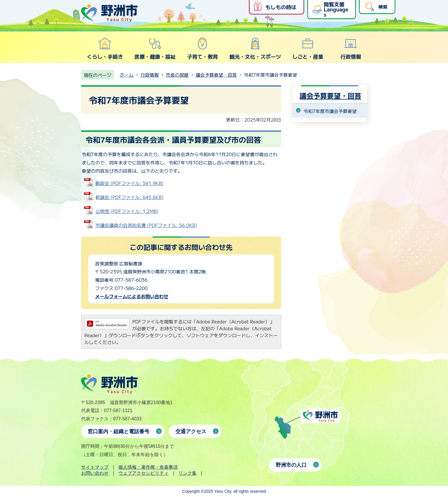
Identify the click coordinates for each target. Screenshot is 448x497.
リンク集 (187, 473)
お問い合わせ (95, 473)
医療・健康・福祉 (155, 49)
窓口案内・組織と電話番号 (119, 432)
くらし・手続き (105, 49)
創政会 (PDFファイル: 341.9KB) (129, 183)
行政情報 (351, 49)
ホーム (127, 75)
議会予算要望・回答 (216, 75)
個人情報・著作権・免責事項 (148, 467)
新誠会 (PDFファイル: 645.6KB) (129, 197)
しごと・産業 (308, 49)
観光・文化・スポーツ (255, 49)
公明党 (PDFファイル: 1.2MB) (127, 211)
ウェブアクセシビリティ (143, 473)
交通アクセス (191, 432)
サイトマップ (95, 467)
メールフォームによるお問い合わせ (132, 296)
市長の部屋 (177, 75)
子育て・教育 (203, 49)
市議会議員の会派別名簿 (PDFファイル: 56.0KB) (146, 225)
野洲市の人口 (291, 465)
